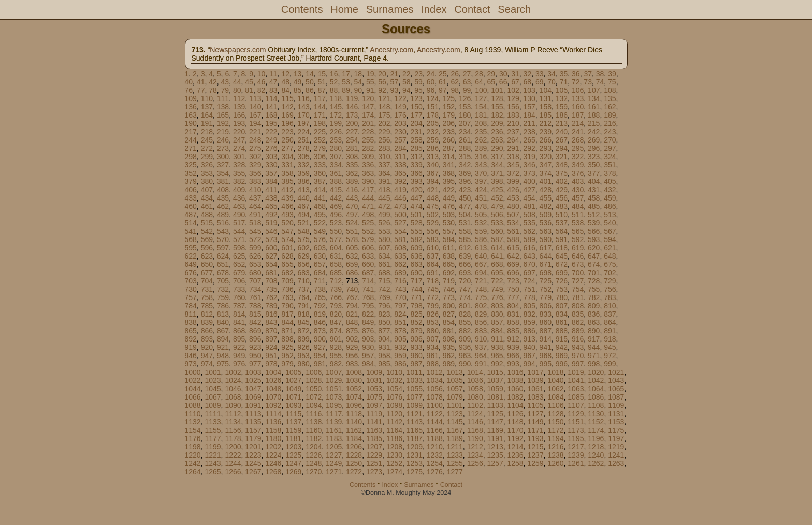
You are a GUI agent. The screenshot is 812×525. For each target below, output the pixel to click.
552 (368, 231)
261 (465, 140)
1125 (495, 414)
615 (513, 248)
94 (407, 90)
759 (223, 297)
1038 (516, 380)
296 (594, 148)
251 (303, 140)
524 (352, 223)
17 (346, 74)
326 (207, 165)
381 (223, 181)
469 (336, 206)
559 (481, 231)
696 (513, 273)
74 (600, 82)
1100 (435, 405)
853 (433, 322)
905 (400, 339)
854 (449, 322)
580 (384, 239)
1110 (193, 414)
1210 (435, 447)
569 (207, 239)
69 (540, 82)
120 (368, 98)
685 (336, 273)
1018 (555, 372)
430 (578, 190)
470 (352, 206)
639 (465, 256)
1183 (334, 438)
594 (610, 239)
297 (610, 148)
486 (610, 206)
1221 (213, 455)
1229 (374, 455)
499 (384, 215)
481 (529, 206)
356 (255, 173)
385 (287, 181)
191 (207, 123)
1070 (273, 397)
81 (249, 90)
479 (497, 206)
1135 (253, 422)
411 (271, 190)
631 (336, 256)
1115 (293, 414)
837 (610, 314)
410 (255, 190)
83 (273, 90)
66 (503, 82)
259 (433, 140)
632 (352, 256)
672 (562, 264)
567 (610, 231)
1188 (435, 438)
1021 (616, 372)
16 (334, 74)
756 (610, 289)
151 (433, 107)
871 (287, 331)
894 (223, 339)
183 (513, 115)
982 (336, 364)
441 (320, 198)
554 (400, 231)
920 (207, 347)
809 (594, 306)
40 (189, 82)
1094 (314, 405)
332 (303, 165)
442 (336, 198)
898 (287, 339)
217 (191, 132)
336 (368, 165)
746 (449, 289)
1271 (334, 472)
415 (336, 190)
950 (255, 356)
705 (223, 281)
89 (346, 90)
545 (255, 231)
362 (352, 173)
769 (384, 297)
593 (594, 239)
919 (191, 347)
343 (481, 165)
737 (303, 289)
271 (191, 148)
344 (497, 165)
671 (546, 264)
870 (271, 331)
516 (223, 223)
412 (287, 190)
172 (336, 115)
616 (529, 248)
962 (449, 356)
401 (546, 181)
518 (255, 223)
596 (207, 248)
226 (336, 132)
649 (191, 264)
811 (191, 314)
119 (352, 98)
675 (610, 264)
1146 (475, 422)
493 (287, 215)
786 (223, 306)
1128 (555, 414)
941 (546, 347)
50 (310, 82)
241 (578, 132)
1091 (253, 405)
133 (578, 98)
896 (255, 339)
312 (416, 157)
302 (255, 157)
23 (418, 74)
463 (239, 206)
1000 (193, 372)
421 (433, 190)
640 (481, 256)
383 (255, 181)
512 (594, 215)
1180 (273, 438)
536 (546, 223)
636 (416, 256)
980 (303, 364)
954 (320, 356)
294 (562, 148)
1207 (374, 447)
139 (239, 107)
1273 (374, 472)
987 (416, 364)
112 (239, 98)
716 (400, 281)
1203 (293, 447)
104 (546, 90)
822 (368, 314)
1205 (334, 447)
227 (352, 132)
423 (465, 190)
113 (255, 98)
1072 (314, 397)
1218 (596, 447)
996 (562, 364)
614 (497, 248)
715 (384, 281)
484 (578, 206)
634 (384, 256)
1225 (293, 455)
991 (481, 364)
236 (497, 132)
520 (287, 223)
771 (416, 297)
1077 (415, 397)
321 (562, 157)
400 (529, 181)
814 (239, 314)
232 (433, 132)
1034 (435, 380)
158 (546, 107)
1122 (435, 414)
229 (384, 132)
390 (368, 181)
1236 (516, 455)
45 (249, 82)
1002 (233, 372)
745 (433, 289)
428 (546, 190)
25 (443, 74)
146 (352, 107)
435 (223, 198)
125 (449, 98)
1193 (535, 438)
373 (529, 173)
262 (481, 140)
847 (336, 322)
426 (513, 190)
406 (191, 190)
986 (400, 364)
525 (368, 223)
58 (407, 82)
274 (239, 148)
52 (334, 82)
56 (382, 82)
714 (368, 281)
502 (433, 215)
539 (594, 223)
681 (271, 273)
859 (529, 322)
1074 (354, 397)
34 (552, 74)
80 (237, 90)
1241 (616, 455)
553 (384, 231)
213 (562, 123)
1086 (596, 397)
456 (562, 198)
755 (594, 289)
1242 (193, 463)
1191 (495, 438)
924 (271, 347)
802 (481, 306)
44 (237, 82)
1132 (193, 422)
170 (303, 115)
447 (416, 198)
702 (610, 273)
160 (578, 107)
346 (529, 165)
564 (562, 231)
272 (207, 148)
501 (416, 215)
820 (336, 314)
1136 (273, 422)
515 (207, 223)
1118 (354, 414)
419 (400, 190)
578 (352, 239)
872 (303, 331)
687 (368, 273)
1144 (435, 422)
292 (529, 148)
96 (431, 90)
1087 (616, 397)
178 (433, 115)
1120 (394, 414)
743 (400, 289)
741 (368, 289)
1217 (576, 447)
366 (416, 173)
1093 (293, 405)
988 (433, 364)
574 (287, 239)
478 (481, 206)
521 (303, 223)
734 (255, 289)
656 (303, 264)
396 (465, 181)
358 (287, 173)
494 (303, 215)
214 (578, 123)
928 (336, 347)
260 (449, 140)
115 (287, 98)
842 (255, 322)
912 (513, 339)
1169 (495, 430)
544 (239, 231)
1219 (616, 447)
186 (562, 115)
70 (552, 82)
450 (465, 198)
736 (287, 289)
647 (594, 256)
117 (320, 98)
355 (239, 173)
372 (513, 173)
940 (529, 347)
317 (497, 157)
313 (433, 157)
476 (449, 206)
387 (320, 181)
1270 (314, 472)
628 (287, 256)
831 (513, 314)
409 (239, 190)
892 (191, 339)
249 (271, 140)
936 (465, 347)
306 (320, 157)
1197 (616, 438)
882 (465, 331)
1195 (576, 438)
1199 (213, 447)
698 (546, 273)
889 (578, 331)
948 (223, 356)
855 (465, 322)
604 (336, 248)
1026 (273, 380)
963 (465, 356)
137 (207, 107)
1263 (616, 463)
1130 (596, 414)
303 (271, 157)
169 (287, 115)
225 (320, 132)
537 (562, 223)
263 (497, 140)
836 (594, 314)
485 (594, 206)
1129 (576, 414)
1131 (616, 414)
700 (578, 273)
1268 (273, 472)
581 (400, 239)
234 (465, 132)
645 (562, 256)
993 (513, 364)
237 (513, 132)
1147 (495, 422)
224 (303, 132)
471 (368, 206)
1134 (233, 422)
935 (449, 347)
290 (497, 148)
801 (465, 306)
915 (562, 339)
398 (497, 181)
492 (271, 215)
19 (370, 74)
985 (384, 364)
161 (594, 107)
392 (400, 181)
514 (191, 223)
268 (578, 140)
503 (449, 215)
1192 (516, 438)
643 (529, 256)
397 (481, 181)
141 (271, 107)
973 (191, 364)
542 (207, 231)
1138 (314, 422)
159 (562, 107)
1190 (475, 438)
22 (407, 74)
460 (191, 206)
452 (497, 198)
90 (358, 90)
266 (546, 140)
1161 (334, 430)
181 (481, 115)
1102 (475, 405)
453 (513, 198)
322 (578, 157)
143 (303, 107)
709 (287, 281)
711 (320, 281)
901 (336, 339)
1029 (334, 380)
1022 (193, 380)
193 (239, 123)
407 (207, 190)
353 (207, 173)
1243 (213, 463)
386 (303, 181)
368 (449, 173)
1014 (475, 372)
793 (336, 306)
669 (513, 264)
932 (400, 347)
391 (384, 181)
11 (273, 74)
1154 (193, 430)
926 (303, 347)
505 (481, 215)
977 (255, 364)
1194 (555, 438)
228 (368, 132)
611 (449, 248)
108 (610, 90)
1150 (555, 422)
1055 (415, 389)
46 (262, 82)
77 (201, 90)
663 (416, 264)
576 (320, 239)
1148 (516, 422)
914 (546, 339)
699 (562, 273)
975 (223, 364)
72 (576, 82)
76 (189, 90)
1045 (213, 389)
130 (529, 98)
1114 (273, 414)
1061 (535, 389)
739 (336, 289)
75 (612, 82)
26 (455, 74)
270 (610, 140)
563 (546, 231)
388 (336, 181)
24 (431, 74)
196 (287, 123)
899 (303, 339)
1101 (455, 405)
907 (433, 339)
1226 (314, 455)
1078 (435, 397)
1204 (314, 447)
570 (223, 239)
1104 (516, 405)
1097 (374, 405)
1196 (596, 438)
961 (433, 356)
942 (562, 347)
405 (610, 181)
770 (400, 297)
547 (287, 231)
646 (578, 256)
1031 (374, 380)
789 (271, 306)
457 (578, 198)
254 (352, 140)
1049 (293, 389)
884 (497, 331)
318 (513, 157)
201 (368, 123)
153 (465, 107)
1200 (233, 447)
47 (273, 82)
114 (271, 98)
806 (546, 306)
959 (400, 356)
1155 (213, 430)
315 (465, 157)
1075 (374, 397)
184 (529, 115)
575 (303, 239)
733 (239, 289)
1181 (293, 438)
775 (481, 297)
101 (497, 90)
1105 (535, 405)
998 (594, 364)
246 (223, 140)
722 (497, 281)
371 (497, 173)
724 (529, 281)
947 (207, 356)
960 (416, 356)
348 (562, 165)
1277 (455, 472)
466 (287, 206)
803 (497, 306)
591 (562, 239)
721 (481, 281)
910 (481, 339)
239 (546, 132)
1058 (475, 389)
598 (239, 248)
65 (491, 82)
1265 (213, 472)
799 (433, 306)
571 (239, 239)
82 (262, 90)
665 (449, 264)
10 (262, 74)
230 (400, 132)
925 (287, 347)
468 (320, 206)
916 (578, 339)
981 (320, 364)
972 (610, 356)
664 (433, 264)
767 (352, 297)
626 (255, 256)
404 (594, 181)
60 (431, 82)
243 (610, 132)
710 (303, 281)
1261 (576, 463)
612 (465, 248)
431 (594, 190)
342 (465, 165)
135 (610, 98)
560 (497, 231)
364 (384, 173)
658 (336, 264)
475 (433, 206)
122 (400, 98)
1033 (415, 380)
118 (336, 98)
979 (287, 364)
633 (368, 256)
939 (513, 347)
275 (255, 148)
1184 (354, 438)
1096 (354, 405)
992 (497, 364)
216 (610, 123)
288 (465, 148)
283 (384, 148)
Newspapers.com (238, 50)
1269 (293, 472)
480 (513, 206)
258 (416, 140)
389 (352, 181)
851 (400, 322)
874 (336, 331)
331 (287, 165)
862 (578, 322)
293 (546, 148)
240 (562, 132)
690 (416, 273)
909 (465, 339)
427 (529, 190)
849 (368, 322)
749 (497, 289)
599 (255, 248)
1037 (495, 380)
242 (594, 132)
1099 (415, 405)
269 (594, 140)
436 (239, 198)
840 (223, 322)
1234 (475, 455)
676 (191, 273)
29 (491, 74)
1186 (394, 438)
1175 (616, 430)
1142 (394, 422)
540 (610, 223)
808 (578, 306)
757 (191, 297)
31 (515, 74)
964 (481, 356)
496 (336, 215)
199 (336, 123)
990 (465, 364)
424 (481, 190)
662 (400, 264)
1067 (213, 397)
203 (400, 123)
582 (416, 239)
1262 (596, 463)
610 (433, 248)
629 (303, 256)
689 (400, 273)
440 (303, 198)
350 (594, 165)
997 (578, 364)
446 (400, 198)
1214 (516, 447)
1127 (535, 414)
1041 (576, 380)
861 (562, 322)
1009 (374, 372)
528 (416, 223)
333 (320, 165)
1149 (535, 422)
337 (384, 165)
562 (529, 231)
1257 (495, 463)
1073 (334, 397)
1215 (535, 447)
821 (352, 314)
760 (239, 297)
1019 (576, 372)
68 (528, 82)
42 (213, 82)
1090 (233, 405)
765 (320, 297)
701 (594, 273)
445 (384, 198)
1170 (516, 430)
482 (546, 206)
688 (384, 273)
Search (514, 9)
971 (594, 356)
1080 (475, 397)
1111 (213, 414)
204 (416, 123)
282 (368, 148)
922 (239, 347)
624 (223, 256)
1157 (253, 430)
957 (368, 356)
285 (416, 148)
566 (594, 231)
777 (513, 297)
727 (578, 281)
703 (191, 281)
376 (578, 173)
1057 (455, 389)
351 (610, 165)
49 (298, 82)
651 (223, 264)
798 (416, 306)
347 (546, 165)
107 (594, 90)
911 (497, 339)
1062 (555, 389)
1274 (394, 472)
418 (384, 190)
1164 (394, 430)
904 (384, 339)
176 (400, 115)
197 (303, 123)
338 (400, 165)
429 (562, 190)
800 (449, 306)
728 (594, 281)
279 (320, 148)
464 (255, 206)
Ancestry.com (392, 50)
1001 (213, 372)
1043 (616, 380)
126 (465, 98)
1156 (233, 430)
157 (529, 107)
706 (239, 281)
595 (191, 248)
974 (207, 364)
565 (578, 231)
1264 (193, 472)
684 (320, 273)
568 (191, 239)
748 (481, 289)
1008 (354, 372)
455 (546, 198)
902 (352, 339)
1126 (516, 414)
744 (416, 289)
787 (239, 306)
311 (400, 157)
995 (546, 364)
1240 (596, 455)
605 (352, 248)
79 (225, 90)
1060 (516, 389)
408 (223, 190)
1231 (415, 455)
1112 (233, 414)
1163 (374, 430)
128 (497, 98)
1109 (616, 405)
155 (497, 107)
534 (513, 223)
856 (481, 322)
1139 (334, 422)
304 (287, 157)
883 (481, 331)
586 (481, 239)
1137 (293, 422)
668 (497, 264)
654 (271, 264)
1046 (233, 389)
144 (320, 107)
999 (610, 364)
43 (225, 82)
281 (352, 148)
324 (610, 157)
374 (546, 173)
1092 (273, 405)
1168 (475, 430)
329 (255, 165)
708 (271, 281)
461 (207, 206)
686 (352, 273)
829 (481, 314)
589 (529, 239)
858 (513, 322)
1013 (455, 372)
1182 (314, 438)
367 (433, 173)
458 (594, 198)
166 (239, 115)
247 (239, 140)
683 (303, 273)
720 (465, 281)
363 (368, 173)
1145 (455, 422)
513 (610, 215)
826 (433, 314)
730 (191, 289)
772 (433, 297)
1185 (374, 438)
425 (497, 190)
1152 (596, 422)
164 (207, 115)
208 (481, 123)
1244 (233, 463)
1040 (555, 380)
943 (578, 347)
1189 (455, 438)
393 (416, 181)
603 (320, 248)
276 (271, 148)
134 (594, 98)
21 (395, 74)
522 (320, 223)
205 (433, 123)
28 (479, 74)
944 (594, 347)
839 (207, 322)
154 (481, 107)
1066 (193, 397)
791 (303, 306)
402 (562, 181)
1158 (273, 430)
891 (610, 331)
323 (594, 157)
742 (384, 289)
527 (400, 223)
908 (449, 339)
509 (546, 215)
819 (320, 314)
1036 (475, 380)
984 (368, 364)
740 (352, 289)
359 (303, 173)
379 (191, 181)
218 (207, 132)
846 (320, 322)
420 (416, 190)
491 (255, 215)
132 (562, 98)
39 (612, 74)
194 (255, 123)
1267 (253, 472)
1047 (253, 389)
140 (255, 107)
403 (578, 181)
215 (594, 123)
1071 (293, 397)
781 (578, 297)
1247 (293, 463)
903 (368, 339)
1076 (394, 397)
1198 (193, 447)
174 (368, 115)
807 (562, 306)
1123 (455, 414)
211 (529, 123)
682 (287, 273)
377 (594, 173)
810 (610, 306)
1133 (213, 422)
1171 (535, 430)
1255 (455, 463)
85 (298, 90)
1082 (516, 397)
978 (271, 364)
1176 (193, 438)
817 (287, 314)
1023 (213, 380)
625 (239, 256)
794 (352, 306)
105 (562, 90)
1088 (193, 405)
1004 (273, 372)
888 (562, 331)
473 (400, 206)
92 (382, 90)
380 (207, 181)
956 (352, 356)
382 (239, 181)
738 (320, 289)
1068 (233, 397)
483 (562, 206)
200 (352, 123)
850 (384, 322)
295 (578, 148)
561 (513, 231)
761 (255, 297)
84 (285, 90)
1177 (213, 438)
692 (449, 273)
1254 (435, 463)
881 (449, 331)
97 (443, 90)
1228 (354, 455)
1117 (334, 414)
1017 (535, 372)
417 (368, 190)
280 (336, 148)
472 (384, 206)
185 (546, 115)
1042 (596, 380)
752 (546, 289)
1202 (273, 447)
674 (594, 264)
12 (285, 74)
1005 (293, 372)
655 (287, 264)
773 (449, 297)
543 (223, 231)
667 (481, 264)
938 (497, 347)
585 (465, 239)
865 (191, 331)
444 (368, 198)
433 (191, 198)
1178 (233, 438)
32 (528, 74)
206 (449, 123)
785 (207, 306)
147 (368, 107)
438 (271, 198)
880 (433, 331)
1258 (516, 463)
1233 (455, 455)
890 (594, 331)
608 (400, 248)
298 (191, 157)
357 (271, 173)
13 (298, 74)
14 (310, 74)
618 (562, 248)
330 (271, 165)
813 (223, 314)
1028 (314, 380)
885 (513, 331)
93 (395, 90)
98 (455, 90)
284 (400, 148)
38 (600, 74)
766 (336, 297)
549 (320, 231)
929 (352, 347)
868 (239, 331)
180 (465, 115)
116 (303, 98)
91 (370, 90)
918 (610, 339)
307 (336, 157)
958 (384, 356)
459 (610, 198)
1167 (455, 430)
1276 (435, 472)
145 (336, 107)
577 (336, 239)
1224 (273, 455)
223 (287, 132)
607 (384, 248)
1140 (354, 422)
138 (223, 107)
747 (465, 289)
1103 (495, 405)
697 (529, 273)
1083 (535, 397)
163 (191, 115)
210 (513, 123)
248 (255, 140)
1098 (394, 405)
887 (546, 331)
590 (546, 239)
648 (610, 256)
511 (578, 215)
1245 (253, 463)
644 (546, 256)
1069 (253, 397)
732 (223, 289)
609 (416, 248)
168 (271, 115)
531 (465, 223)
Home (344, 9)
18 (358, 74)
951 (271, 356)
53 (346, 82)
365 (400, 173)
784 (191, 306)
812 (207, 314)
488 (207, 215)
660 (368, 264)
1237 (535, 455)
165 (223, 115)
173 (352, 115)
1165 (415, 430)
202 (384, 123)
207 (465, 123)
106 (578, 90)
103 (530, 90)
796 (384, 306)
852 (416, 322)
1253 (415, 463)
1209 (415, 447)
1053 (374, 389)
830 (497, 314)
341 (449, 165)
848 (352, 322)
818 (303, 314)
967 (529, 356)
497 (352, 215)
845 (303, 322)
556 (433, 231)
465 (271, 206)
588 (513, 239)
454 (529, 198)
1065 (616, 389)
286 (433, 148)
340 (433, 165)
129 (513, 98)
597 (223, 248)
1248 (314, 463)
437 (255, 198)
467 (303, 206)
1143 (415, 422)
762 (271, 297)
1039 (535, 380)
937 (481, 347)
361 (336, 173)
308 (352, 157)
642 (513, 256)
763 (287, 297)
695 (497, 273)
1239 (576, 455)
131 (546, 98)
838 (191, 322)
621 (610, 248)
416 (352, 190)
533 (497, 223)
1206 (354, 447)
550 (336, 231)
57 (395, 82)
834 (562, 314)
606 (368, 248)
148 (384, 107)
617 (546, 248)
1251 (374, 463)
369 (465, 173)
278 (303, 148)
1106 (555, 405)
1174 (596, 430)
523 (336, 223)
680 (255, 273)
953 (303, 356)
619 (578, 248)
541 (191, 231)
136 (191, 107)
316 (481, 157)
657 (320, 264)
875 (352, 331)
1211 (455, 447)
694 (481, 273)
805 (529, 306)
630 (320, 256)
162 (610, 107)
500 (400, 215)
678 (223, 273)
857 (497, 322)
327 (223, 165)
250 (287, 140)
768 (368, 297)
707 (255, 281)
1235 (495, 455)
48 (285, 82)
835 (578, 314)
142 (287, 107)
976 (239, 364)
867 (223, 331)
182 (497, 115)
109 (191, 98)
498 (368, 215)
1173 (576, 430)
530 (449, 223)
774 (465, 297)
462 (223, 206)
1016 (516, 372)
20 (382, 74)
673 (578, 264)
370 (481, 173)
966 (513, 356)
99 (467, 90)
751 (529, 289)
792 (320, 306)
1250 (354, 463)
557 (449, 231)
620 (594, 248)
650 (207, 264)
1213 (495, 447)
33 (540, 74)
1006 (314, 372)
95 (418, 90)
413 (303, 190)
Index (434, 9)
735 (271, 289)
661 (384, 264)
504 (465, 215)
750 (513, 289)
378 (610, 173)
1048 (273, 389)
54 (358, 82)
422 (449, 190)
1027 (293, 380)
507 (513, 215)
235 (481, 132)
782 (594, 297)
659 (352, 264)
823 (384, 314)
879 (416, 331)
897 (271, 339)
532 (481, 223)
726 (562, 281)
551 (352, 231)
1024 (233, 380)
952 (287, 356)
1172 (555, 430)
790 (287, 306)
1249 (334, 463)
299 (207, 157)
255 (368, 140)
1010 (394, 372)
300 (223, 157)
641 (497, 256)
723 (513, 281)
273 (223, 148)
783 (610, 297)
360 (320, 173)
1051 (334, 389)
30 (503, 74)
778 (529, 297)
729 (610, 281)
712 (336, 281)
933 (416, 347)
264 (513, 140)
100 (481, 90)
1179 (253, 438)
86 (310, 90)
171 (320, 115)
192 (223, 123)
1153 (616, 422)
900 (320, 339)
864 (610, 322)
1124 (475, 414)
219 (223, 132)
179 (449, 115)
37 (588, 74)
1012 (435, 372)
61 (443, 82)
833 (546, 314)
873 (320, 331)
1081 (495, 397)
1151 (576, 422)
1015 (495, 372)
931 (384, 347)
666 (465, 264)
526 (384, 223)
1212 (475, 447)
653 (255, 264)
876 (368, 331)
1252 (394, 463)
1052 (354, 389)
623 (207, 256)
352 (191, 173)
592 (578, 239)
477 (465, 206)
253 (336, 140)
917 (594, 339)
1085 (576, 397)
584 (449, 239)
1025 (253, 380)
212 (546, 123)
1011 (415, 372)
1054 (394, 389)
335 (352, 165)
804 (513, 306)
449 (449, 198)
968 (546, 356)
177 (416, 115)
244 (191, 140)
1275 (415, 472)
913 (529, 339)
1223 (253, 455)
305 (303, 157)
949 (239, 356)
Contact (472, 9)
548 (303, 231)
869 (255, 331)
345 (513, 165)
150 (416, 107)
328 (239, 165)
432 (610, 190)
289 (481, 148)
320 (546, 157)
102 (513, 90)
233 (449, 132)
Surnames (390, 9)
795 (368, 306)
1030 (354, 380)
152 (449, 107)
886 (529, 331)
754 (578, 289)
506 (497, 215)
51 (322, 82)
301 (239, 157)
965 (497, 356)
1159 (293, 430)
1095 (334, 405)
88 (334, 90)
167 (255, 115)
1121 (415, 414)
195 (271, 123)
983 (352, 364)
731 (207, 289)
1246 (273, 463)
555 (416, 231)
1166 (435, 430)
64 (479, 82)
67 (515, 82)
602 (303, 248)
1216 (555, 447)
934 (433, 347)
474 (416, 206)
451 (481, 198)
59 (418, 82)
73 (588, 82)
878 (400, 331)
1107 (576, 405)
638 (449, 256)
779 (546, 297)
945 (610, 347)
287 (449, 148)
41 (201, 82)
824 (400, 314)
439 (287, 198)
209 (497, 123)
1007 (334, 372)
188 (594, 115)
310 (384, 157)
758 (207, 297)
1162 (354, 430)
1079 (455, 397)
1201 (253, 447)
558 (465, 231)
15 (322, 74)
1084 (555, 397)
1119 (374, 414)
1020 (596, 372)
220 (239, 132)
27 (467, 74)
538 (578, 223)
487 (191, 215)
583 (433, 239)
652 (239, 264)
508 (529, 215)
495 (320, 215)
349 (578, 165)
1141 (374, 422)
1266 (233, 472)
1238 (555, 455)
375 (562, 173)
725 (546, 281)
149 (400, 107)
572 (255, 239)
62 (455, 82)
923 (255, 347)
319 (529, 157)
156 (513, 107)
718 (433, 281)
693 (465, 273)
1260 (555, 463)
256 (384, 140)
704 (207, 281)
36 (576, 74)
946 (191, 356)
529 (433, 223)
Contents (302, 9)
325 (191, 165)
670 (529, 264)
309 (368, 157)
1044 (193, 389)
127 (481, 98)
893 (207, 339)
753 (562, 289)
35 (564, 74)
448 (433, 198)
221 (255, 132)
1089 (213, 405)
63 (467, 82)
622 (191, 256)
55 (370, 82)
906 (416, 339)
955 (336, 356)
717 (416, 281)
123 (416, 98)
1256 (475, 463)
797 (400, 306)
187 (578, 115)
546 (271, 231)
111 (223, 98)
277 (287, 148)
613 (481, 248)
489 (223, 215)
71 (564, 82)
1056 (435, 389)
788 (255, 306)
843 (271, 322)
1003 (253, 372)
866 (207, 331)
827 (449, 314)
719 (449, 281)
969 (562, 356)
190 (191, 123)
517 (239, 223)
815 (255, 314)
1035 (455, 380)
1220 (193, 455)
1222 (233, 455)
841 (239, 322)
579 (368, 239)
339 (416, 165)
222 (271, 132)
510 (562, 215)
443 (352, 198)
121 (384, 98)
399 (513, 181)
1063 (576, 389)
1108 (596, 405)
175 (384, 115)
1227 (334, 455)
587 (497, 239)
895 (239, 339)
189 (610, 115)
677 (207, 273)
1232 (435, 455)
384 (271, 181)
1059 (495, 389)
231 (416, 132)
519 (271, 223)
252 (320, 140)
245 (207, 140)
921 (223, 347)
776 (497, 297)
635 (400, 256)
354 (223, 173)
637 (433, 256)
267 (562, 140)
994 (529, 364)
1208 (394, 447)
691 (433, 273)
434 (207, 198)
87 (322, 90)
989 (449, 364)
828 (465, 314)
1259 (535, 463)
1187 (415, 438)
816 (271, 314)
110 (207, 98)
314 (449, 157)
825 (416, 314)
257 (400, 140)
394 (433, 181)
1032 (394, 380)
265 (529, 140)
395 (449, 181)
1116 (314, 414)
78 (213, 90)
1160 (314, 430)
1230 (394, 455)
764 (303, 297)
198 (320, 123)
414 (320, 190)
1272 (354, 472)
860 (546, 322)
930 (368, 347)
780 (562, 297)
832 (529, 314)
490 (239, 215)
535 (529, 223)
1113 (253, 414)
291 (513, 148)
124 (433, 98)
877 (384, 331)
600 (271, 248)
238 (529, 132)
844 (287, 322)
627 (271, 256)
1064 (596, 389)
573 (271, 239)
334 (336, 165)
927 (320, 347)
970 (578, 356)
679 (239, 273)
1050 (314, 389)
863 (594, 322)
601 (287, 248)
